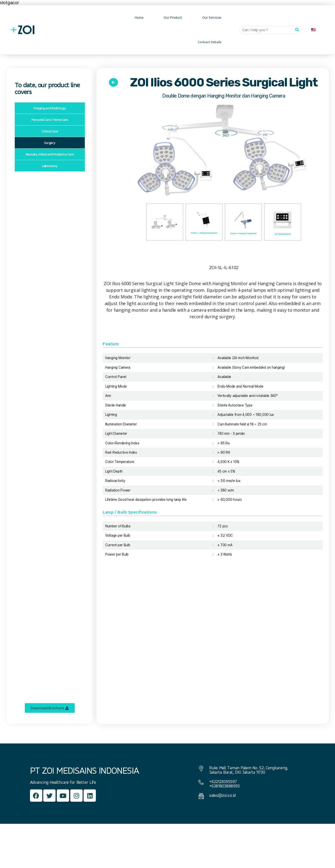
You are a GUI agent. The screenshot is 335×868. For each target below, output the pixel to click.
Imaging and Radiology (50, 108)
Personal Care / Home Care (50, 120)
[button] (50, 708)
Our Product (173, 17)
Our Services (212, 17)
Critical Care (50, 131)
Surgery (50, 143)
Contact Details (210, 42)
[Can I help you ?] (297, 30)
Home (139, 17)
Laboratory (50, 166)
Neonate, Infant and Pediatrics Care (50, 154)
